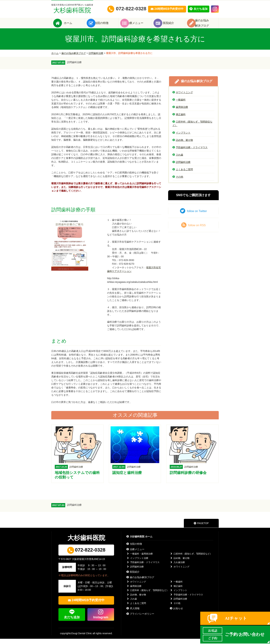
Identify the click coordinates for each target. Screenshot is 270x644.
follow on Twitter (193, 216)
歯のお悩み (207, 26)
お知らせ (176, 614)
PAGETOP (201, 528)
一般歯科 (179, 105)
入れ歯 (178, 160)
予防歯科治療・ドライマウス (190, 153)
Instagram (101, 622)
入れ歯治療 (177, 568)
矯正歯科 (179, 120)
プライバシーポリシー (140, 619)
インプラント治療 (137, 563)
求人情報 (133, 614)
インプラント (181, 138)
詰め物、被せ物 (183, 145)
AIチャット (236, 618)
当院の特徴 (107, 26)
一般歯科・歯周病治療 (140, 559)
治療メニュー (140, 26)
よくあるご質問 (183, 175)
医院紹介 (174, 26)
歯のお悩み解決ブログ (74, 58)
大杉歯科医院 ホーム (139, 542)
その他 (178, 182)
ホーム (73, 26)
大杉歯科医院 (72, 9)
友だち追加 (72, 622)
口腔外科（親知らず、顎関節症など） (192, 129)
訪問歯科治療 (96, 58)
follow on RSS (194, 230)
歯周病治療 (180, 112)
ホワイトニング (183, 98)
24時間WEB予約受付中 (88, 605)
